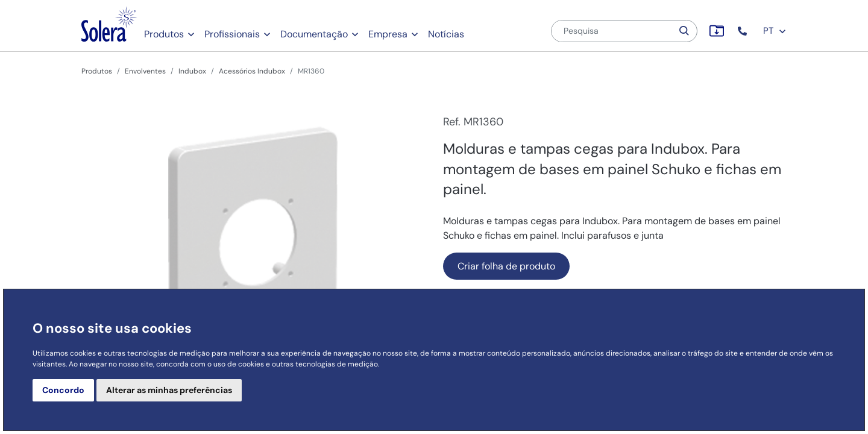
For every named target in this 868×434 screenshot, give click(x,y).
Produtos (164, 34)
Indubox (192, 71)
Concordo (63, 390)
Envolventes (145, 71)
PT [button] (775, 31)
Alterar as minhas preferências (169, 390)
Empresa (388, 34)
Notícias (446, 34)
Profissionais (232, 34)
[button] (744, 31)
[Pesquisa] (612, 31)
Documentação (314, 34)
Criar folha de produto (506, 266)
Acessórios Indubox (252, 71)
